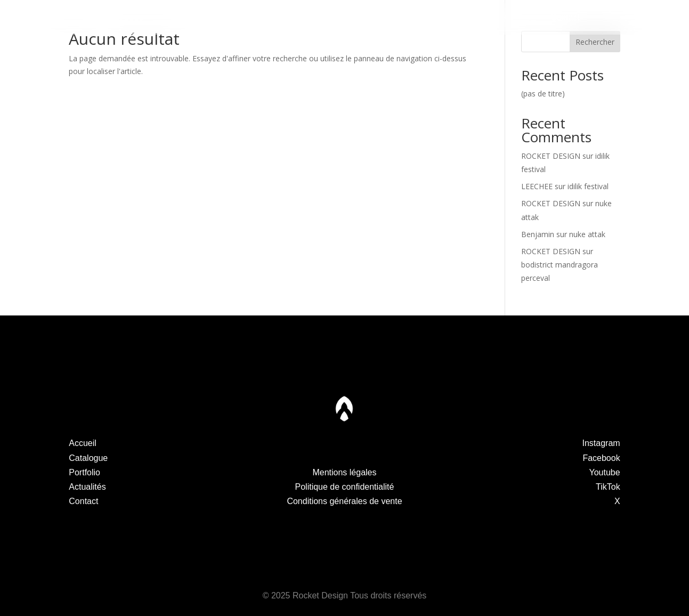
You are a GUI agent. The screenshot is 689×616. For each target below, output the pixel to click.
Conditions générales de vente (344, 501)
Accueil (83, 443)
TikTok (608, 487)
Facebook (601, 458)
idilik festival (588, 186)
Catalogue (124, 17)
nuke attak (587, 234)
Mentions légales (344, 472)
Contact (565, 17)
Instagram (601, 443)
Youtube (605, 472)
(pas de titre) (543, 94)
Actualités (455, 17)
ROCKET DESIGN (551, 156)
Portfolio (234, 17)
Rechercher (595, 42)
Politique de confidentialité (345, 487)
